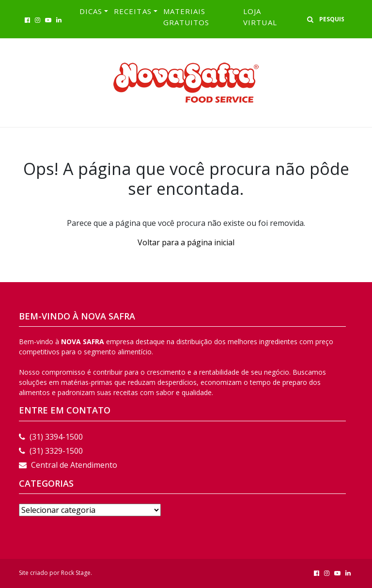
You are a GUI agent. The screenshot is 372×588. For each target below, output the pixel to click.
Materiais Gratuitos (186, 17)
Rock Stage (76, 573)
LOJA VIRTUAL (260, 17)
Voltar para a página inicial (186, 242)
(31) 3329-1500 (51, 451)
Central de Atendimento (68, 465)
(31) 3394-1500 (51, 437)
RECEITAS (133, 11)
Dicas (91, 11)
